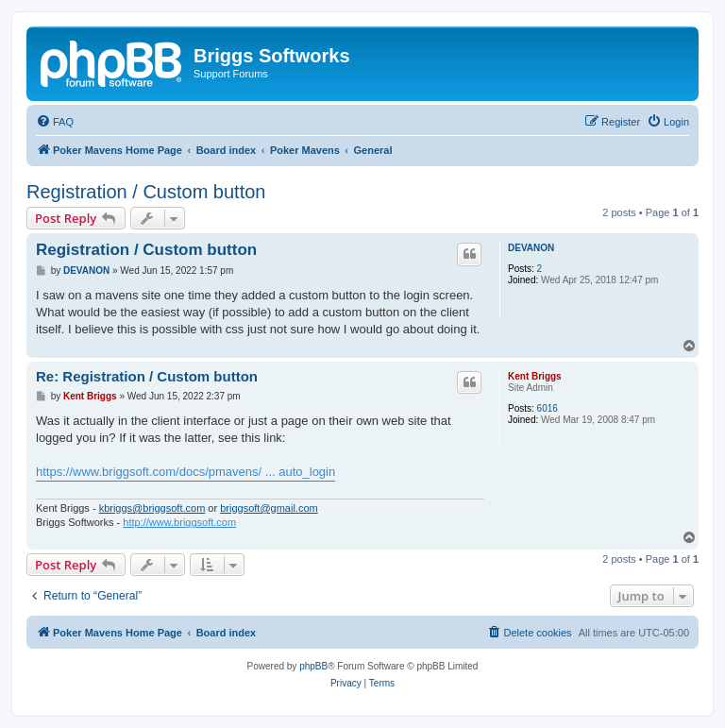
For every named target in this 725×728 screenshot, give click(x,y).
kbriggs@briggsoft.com (152, 508)
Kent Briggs (535, 376)
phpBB (313, 666)
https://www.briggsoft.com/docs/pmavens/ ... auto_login (185, 472)
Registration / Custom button (146, 192)
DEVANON (531, 248)
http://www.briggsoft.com (179, 522)
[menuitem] (55, 122)
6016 (548, 408)
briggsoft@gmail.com (269, 508)
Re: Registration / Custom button (147, 376)
